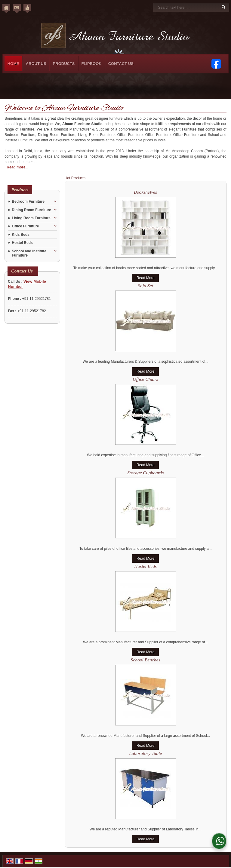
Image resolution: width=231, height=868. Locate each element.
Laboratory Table (145, 753)
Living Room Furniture (31, 218)
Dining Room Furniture (31, 210)
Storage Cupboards (145, 473)
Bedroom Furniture (28, 202)
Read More (145, 278)
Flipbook (92, 64)
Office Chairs (145, 379)
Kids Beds (21, 235)
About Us (36, 64)
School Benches (146, 660)
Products (64, 64)
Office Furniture (25, 226)
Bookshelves (145, 192)
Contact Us (121, 64)
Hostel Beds (22, 243)
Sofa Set (145, 286)
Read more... (17, 167)
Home (13, 64)
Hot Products (75, 178)
